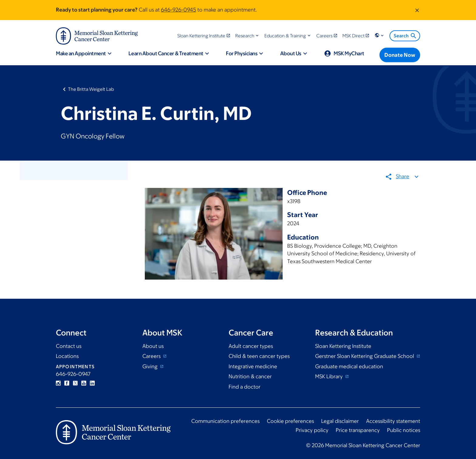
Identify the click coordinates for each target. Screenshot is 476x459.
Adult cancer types (251, 346)
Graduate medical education (349, 366)
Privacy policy (312, 430)
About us (153, 346)
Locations (67, 356)
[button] (248, 36)
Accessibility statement (393, 421)
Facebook (67, 383)
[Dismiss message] (417, 10)
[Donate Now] (400, 55)
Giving (151, 366)
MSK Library (330, 376)
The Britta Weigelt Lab (91, 89)
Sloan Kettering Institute (343, 346)
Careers (152, 356)
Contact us (69, 346)
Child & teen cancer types (259, 356)
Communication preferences (225, 421)
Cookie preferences (290, 421)
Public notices (404, 430)
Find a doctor (245, 387)
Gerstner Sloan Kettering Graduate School (365, 356)
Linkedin (92, 383)
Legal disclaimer (340, 421)
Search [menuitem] (405, 36)
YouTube (84, 383)
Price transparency (358, 430)
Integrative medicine (253, 366)
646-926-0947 (73, 374)
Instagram (58, 383)
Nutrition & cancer (250, 376)
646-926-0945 (178, 10)
